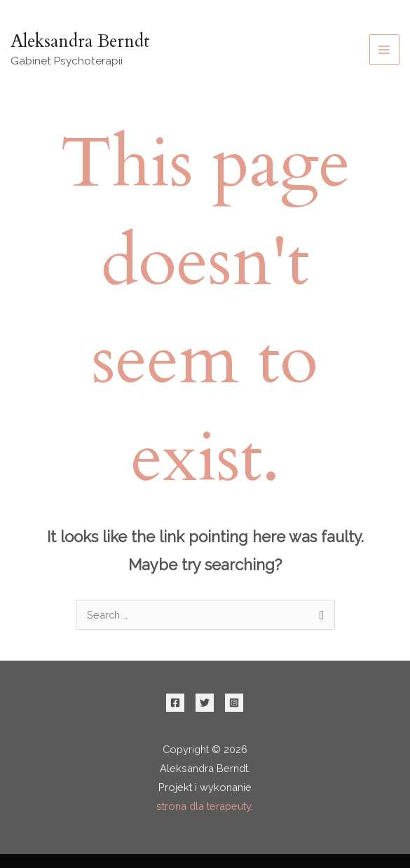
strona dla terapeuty (204, 806)
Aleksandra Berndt (80, 41)
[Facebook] (175, 703)
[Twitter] (205, 703)
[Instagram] (234, 703)
